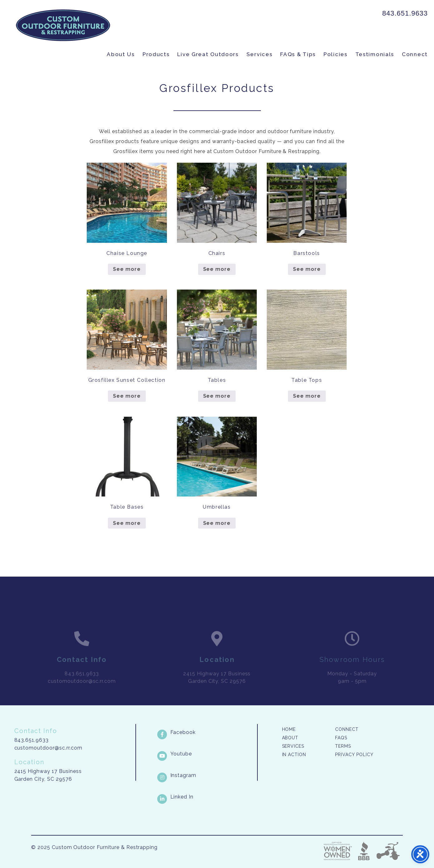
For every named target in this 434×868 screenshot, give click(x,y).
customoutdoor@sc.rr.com (48, 748)
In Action (294, 755)
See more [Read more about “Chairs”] (217, 269)
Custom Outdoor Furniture (63, 25)
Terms (343, 746)
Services (260, 54)
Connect (415, 54)
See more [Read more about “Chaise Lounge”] (127, 269)
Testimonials (375, 54)
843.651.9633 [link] (405, 13)
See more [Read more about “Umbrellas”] (217, 523)
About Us (121, 54)
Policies (336, 54)
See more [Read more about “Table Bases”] (127, 523)
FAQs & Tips (298, 54)
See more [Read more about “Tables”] (217, 396)
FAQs (341, 738)
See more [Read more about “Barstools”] (307, 269)
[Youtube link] (207, 754)
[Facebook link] (207, 732)
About (290, 738)
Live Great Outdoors (208, 54)
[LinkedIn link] (207, 797)
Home (289, 729)
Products (156, 54)
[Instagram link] (207, 775)
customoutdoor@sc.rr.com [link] (82, 688)
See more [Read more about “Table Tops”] (307, 396)
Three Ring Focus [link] (388, 851)
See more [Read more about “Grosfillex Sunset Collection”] (127, 396)
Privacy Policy (354, 755)
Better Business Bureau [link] (364, 851)
